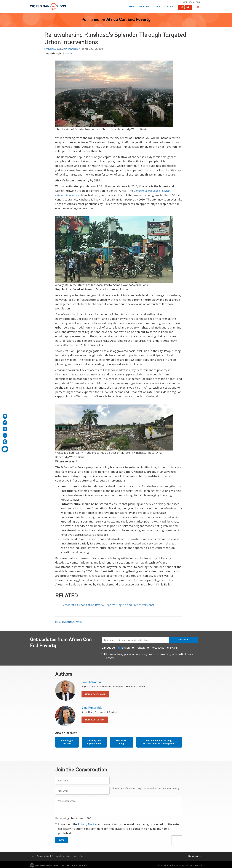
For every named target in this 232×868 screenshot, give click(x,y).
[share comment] (5, 449)
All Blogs (144, 7)
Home (132, 7)
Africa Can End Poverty (128, 20)
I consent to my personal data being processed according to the (150, 656)
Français (68, 53)
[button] (198, 7)
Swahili (174, 648)
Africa (79, 622)
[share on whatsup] (5, 442)
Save (61, 840)
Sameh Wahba (52, 49)
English (59, 53)
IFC (68, 865)
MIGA (74, 865)
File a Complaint (195, 856)
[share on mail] (5, 416)
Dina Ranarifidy (71, 49)
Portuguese (158, 648)
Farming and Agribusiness (94, 742)
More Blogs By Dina (95, 720)
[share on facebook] (5, 423)
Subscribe (183, 640)
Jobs (75, 856)
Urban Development (65, 622)
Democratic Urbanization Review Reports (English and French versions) (108, 605)
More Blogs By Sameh (95, 694)
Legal (32, 856)
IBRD (56, 865)
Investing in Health (67, 742)
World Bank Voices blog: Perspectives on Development (159, 742)
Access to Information (61, 856)
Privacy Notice (87, 824)
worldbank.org (191, 2)
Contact (169, 7)
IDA (63, 865)
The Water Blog (122, 742)
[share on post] (5, 429)
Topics (157, 7)
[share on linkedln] (5, 435)
